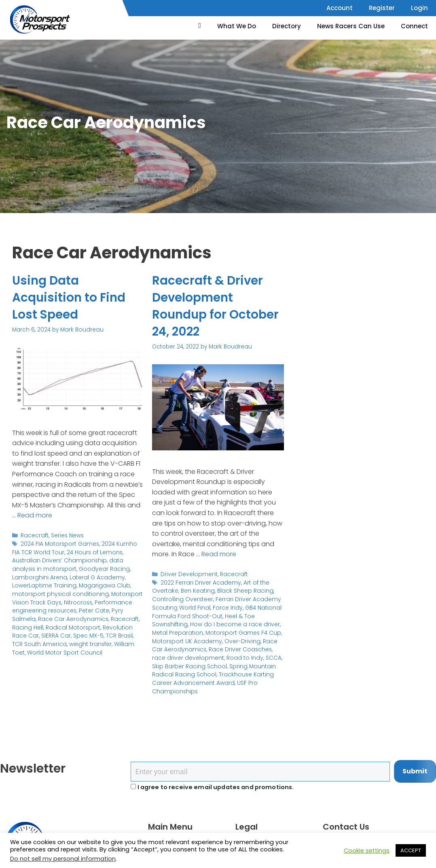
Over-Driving (238, 640)
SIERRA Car (118, 626)
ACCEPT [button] (411, 850)
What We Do (237, 26)
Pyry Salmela (62, 609)
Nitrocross (26, 601)
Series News (67, 535)
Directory (287, 26)
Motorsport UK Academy (185, 640)
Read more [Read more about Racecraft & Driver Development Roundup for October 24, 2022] (219, 554)
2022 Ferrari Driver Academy (199, 582)
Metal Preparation (177, 632)
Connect (414, 26)
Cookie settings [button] (367, 851)
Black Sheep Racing (242, 591)
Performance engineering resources (92, 601)
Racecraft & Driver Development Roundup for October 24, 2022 (216, 306)
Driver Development (188, 574)
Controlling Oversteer (182, 599)
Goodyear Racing (69, 568)
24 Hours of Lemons (83, 552)
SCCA (253, 657)
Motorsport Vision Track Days (89, 593)
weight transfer (33, 643)
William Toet (73, 643)
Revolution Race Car (73, 626)
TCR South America (100, 635)
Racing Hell (99, 618)
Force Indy (225, 607)
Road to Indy (225, 657)
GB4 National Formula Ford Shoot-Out (215, 611)
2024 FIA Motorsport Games (58, 544)
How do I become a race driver (232, 624)
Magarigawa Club (61, 585)
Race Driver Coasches (225, 648)
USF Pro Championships (245, 681)
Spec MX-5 (27, 635)
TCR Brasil (58, 635)
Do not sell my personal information (63, 859)
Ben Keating (196, 591)
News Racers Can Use (351, 26)
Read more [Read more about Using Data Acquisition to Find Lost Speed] (35, 515)
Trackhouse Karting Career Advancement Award (210, 677)
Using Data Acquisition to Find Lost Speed (70, 298)
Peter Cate (27, 609)
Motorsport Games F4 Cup (240, 632)
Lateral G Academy (57, 577)
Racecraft (34, 535)
